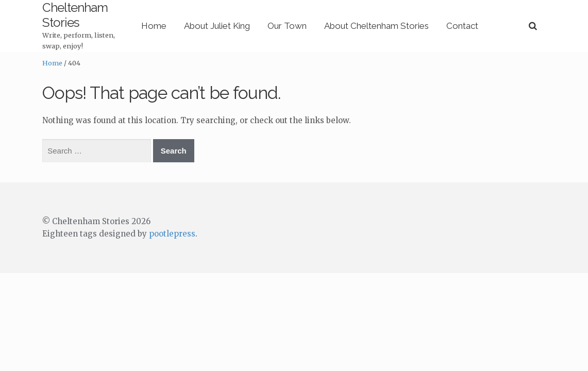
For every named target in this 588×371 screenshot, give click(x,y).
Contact (505, 18)
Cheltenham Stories (95, 7)
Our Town (330, 18)
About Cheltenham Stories (419, 18)
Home (197, 18)
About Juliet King (260, 18)
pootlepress (172, 219)
